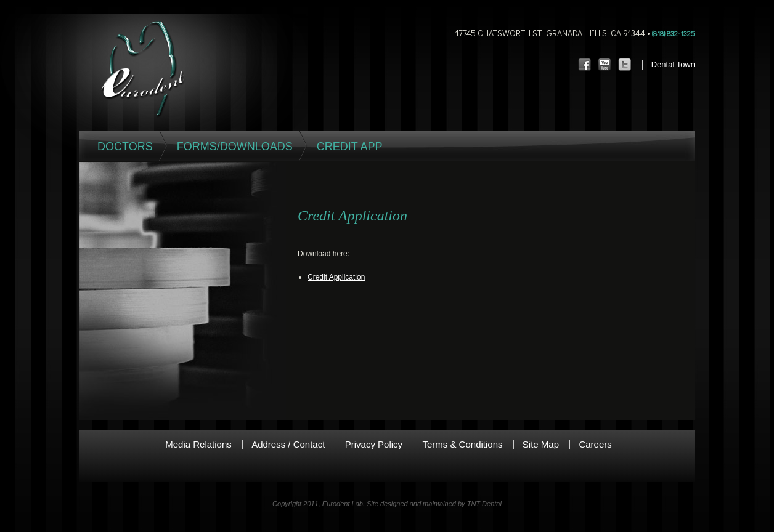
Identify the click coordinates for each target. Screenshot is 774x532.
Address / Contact (288, 444)
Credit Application (336, 277)
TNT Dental (484, 504)
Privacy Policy (374, 444)
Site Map (541, 444)
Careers (595, 444)
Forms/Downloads (235, 147)
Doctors (125, 147)
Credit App (350, 147)
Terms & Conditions (462, 444)
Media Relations (198, 444)
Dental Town (673, 64)
